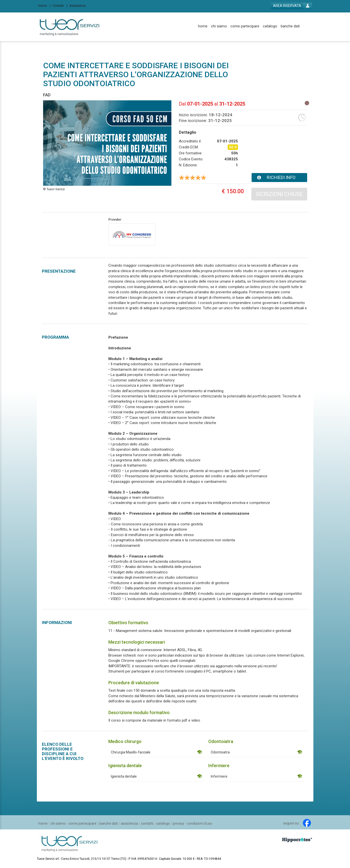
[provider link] (132, 234)
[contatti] (147, 823)
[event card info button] (279, 178)
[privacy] (178, 823)
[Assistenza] (79, 5)
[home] (203, 26)
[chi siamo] (219, 26)
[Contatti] (60, 5)
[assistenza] (129, 823)
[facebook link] (307, 823)
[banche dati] (290, 26)
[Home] (44, 5)
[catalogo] (270, 26)
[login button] (292, 6)
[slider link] (297, 840)
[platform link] (70, 27)
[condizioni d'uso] (200, 823)
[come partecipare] (245, 26)
